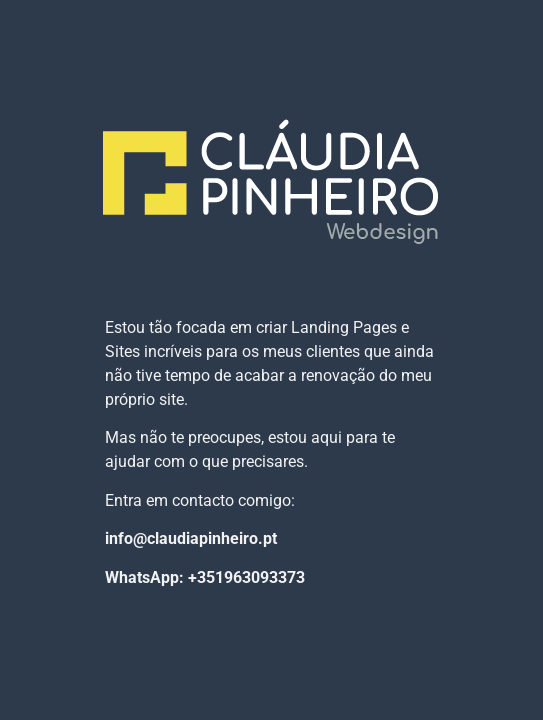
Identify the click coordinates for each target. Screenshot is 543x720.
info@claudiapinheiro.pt (191, 538)
